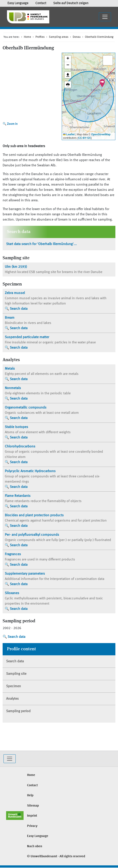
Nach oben (35, 846)
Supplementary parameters (25, 574)
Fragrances (13, 554)
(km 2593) (16, 267)
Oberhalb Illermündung (99, 37)
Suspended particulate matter (27, 337)
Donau (77, 37)
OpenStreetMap (101, 134)
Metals (10, 369)
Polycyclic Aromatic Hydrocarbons (30, 471)
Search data (19, 309)
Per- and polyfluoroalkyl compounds (32, 535)
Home (27, 37)
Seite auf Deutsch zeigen (71, 3)
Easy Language (18, 3)
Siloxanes (12, 593)
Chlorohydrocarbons (20, 447)
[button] (102, 83)
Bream (10, 318)
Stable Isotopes (16, 427)
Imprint (32, 816)
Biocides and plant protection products (34, 515)
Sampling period (18, 711)
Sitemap (33, 806)
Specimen (14, 686)
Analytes (12, 699)
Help (30, 796)
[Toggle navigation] (105, 17)
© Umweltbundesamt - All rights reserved (56, 857)
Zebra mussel (15, 293)
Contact (41, 3)
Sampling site (16, 674)
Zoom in (12, 124)
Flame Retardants (18, 496)
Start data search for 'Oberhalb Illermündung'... (41, 244)
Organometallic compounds (26, 408)
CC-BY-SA (85, 138)
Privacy (32, 826)
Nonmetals (13, 388)
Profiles (40, 37)
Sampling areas (59, 37)
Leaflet (69, 134)
